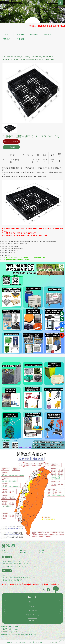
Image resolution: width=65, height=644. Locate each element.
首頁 (7, 35)
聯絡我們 (7, 39)
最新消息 (48, 35)
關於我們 (20, 35)
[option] (32, 93)
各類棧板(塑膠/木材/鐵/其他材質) (18, 57)
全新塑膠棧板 (36, 57)
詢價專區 (20, 39)
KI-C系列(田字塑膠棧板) (11, 59)
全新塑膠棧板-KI (48, 57)
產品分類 (34, 35)
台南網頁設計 (53, 642)
